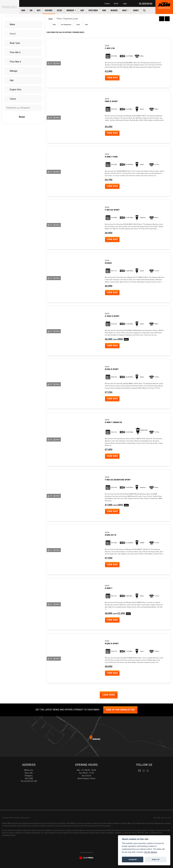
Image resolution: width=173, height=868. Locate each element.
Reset (29, 117)
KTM (34, 10)
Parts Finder (96, 10)
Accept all (133, 859)
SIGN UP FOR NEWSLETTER (120, 710)
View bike (112, 78)
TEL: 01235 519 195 (146, 4)
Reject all (156, 859)
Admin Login (157, 818)
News (107, 10)
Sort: (51, 19)
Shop (85, 10)
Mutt (42, 10)
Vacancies (117, 10)
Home (26, 10)
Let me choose (151, 852)
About (128, 10)
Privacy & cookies (166, 818)
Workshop (74, 10)
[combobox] (23, 25)
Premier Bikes (11, 7)
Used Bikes (52, 10)
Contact (139, 10)
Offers (63, 10)
